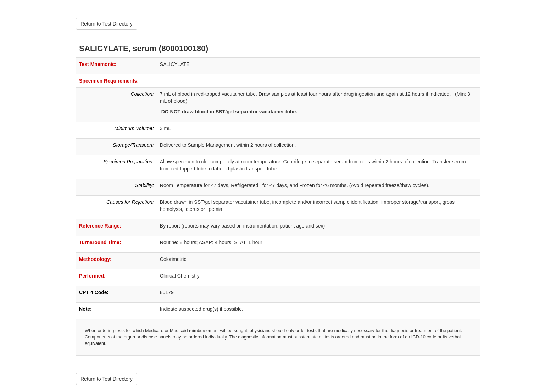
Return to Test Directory (107, 24)
